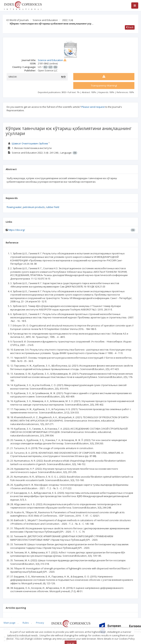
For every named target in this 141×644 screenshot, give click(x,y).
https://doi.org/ (17, 230)
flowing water (14, 207)
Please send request (93, 107)
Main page (10, 623)
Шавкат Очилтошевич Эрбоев (30, 143)
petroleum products (34, 207)
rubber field (53, 207)
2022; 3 (68, 20)
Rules (26, 623)
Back (130, 27)
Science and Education (45, 20)
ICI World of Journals (18, 20)
